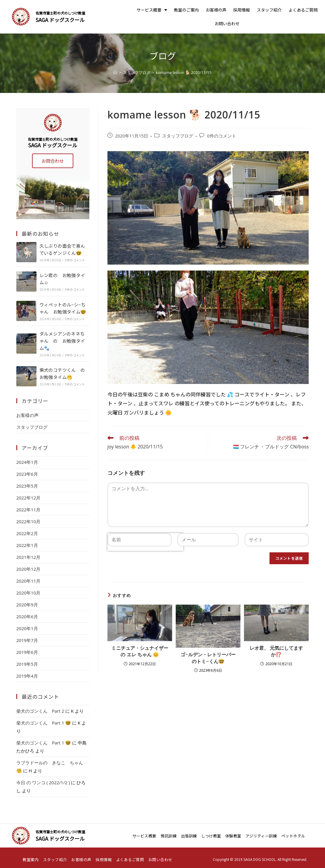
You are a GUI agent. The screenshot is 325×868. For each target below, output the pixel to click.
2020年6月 (27, 616)
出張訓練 (189, 836)
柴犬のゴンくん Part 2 (40, 711)
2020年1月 (27, 628)
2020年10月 (28, 593)
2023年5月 (27, 486)
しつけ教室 (211, 836)
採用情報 (242, 10)
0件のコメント (221, 136)
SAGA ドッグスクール (60, 20)
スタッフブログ (178, 136)
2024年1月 (27, 462)
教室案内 (31, 860)
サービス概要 (152, 10)
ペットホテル (293, 836)
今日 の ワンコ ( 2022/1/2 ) (43, 782)
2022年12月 (28, 498)
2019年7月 (27, 640)
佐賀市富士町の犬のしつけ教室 (60, 13)
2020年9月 (27, 605)
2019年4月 (27, 676)
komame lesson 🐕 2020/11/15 (184, 72)
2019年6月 (27, 652)
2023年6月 (27, 474)
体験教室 (233, 836)
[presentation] (145, 561)
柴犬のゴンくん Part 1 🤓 (44, 723)
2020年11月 (28, 581)
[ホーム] (115, 72)
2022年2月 (27, 533)
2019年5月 (27, 664)
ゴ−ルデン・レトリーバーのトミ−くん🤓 (208, 658)
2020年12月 (28, 569)
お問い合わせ (227, 23)
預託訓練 (169, 836)
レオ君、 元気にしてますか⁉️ (276, 651)
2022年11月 (28, 510)
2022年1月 (27, 545)
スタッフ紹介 (269, 10)
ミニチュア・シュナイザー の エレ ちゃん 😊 (140, 651)
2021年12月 (28, 557)
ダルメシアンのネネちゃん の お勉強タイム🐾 (62, 341)
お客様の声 (216, 10)
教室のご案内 (186, 10)
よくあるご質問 (303, 10)
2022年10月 (28, 521)
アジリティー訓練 (261, 836)
